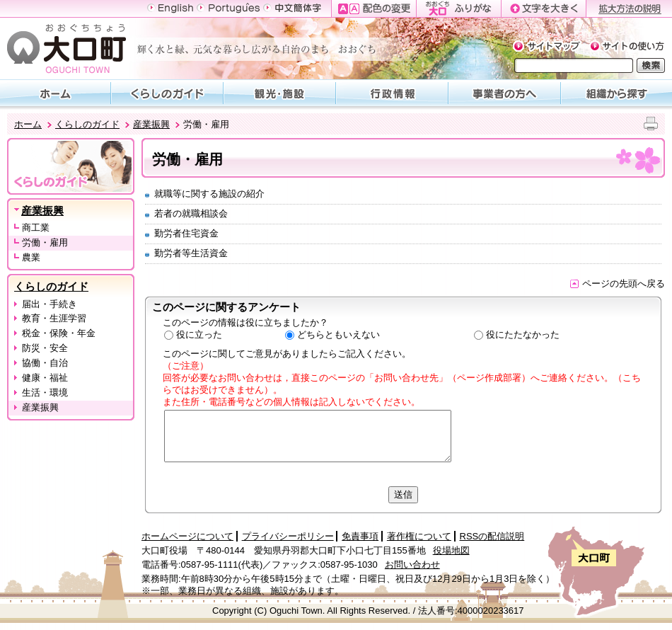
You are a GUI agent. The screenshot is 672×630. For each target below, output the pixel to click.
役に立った (199, 334)
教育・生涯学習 (54, 318)
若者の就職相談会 (191, 213)
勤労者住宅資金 (186, 233)
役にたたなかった (523, 334)
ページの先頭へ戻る (618, 283)
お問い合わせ (412, 565)
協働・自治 (45, 363)
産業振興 (151, 124)
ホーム (28, 124)
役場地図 (451, 550)
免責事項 (360, 536)
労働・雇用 (45, 242)
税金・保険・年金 (59, 333)
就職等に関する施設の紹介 (209, 194)
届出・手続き (50, 304)
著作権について (419, 536)
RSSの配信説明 (492, 536)
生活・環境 (45, 393)
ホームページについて (187, 536)
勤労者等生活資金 (191, 253)
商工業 (36, 228)
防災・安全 (45, 348)
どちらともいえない (338, 334)
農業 (31, 257)
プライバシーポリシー (288, 536)
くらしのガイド (87, 124)
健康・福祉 (45, 378)
